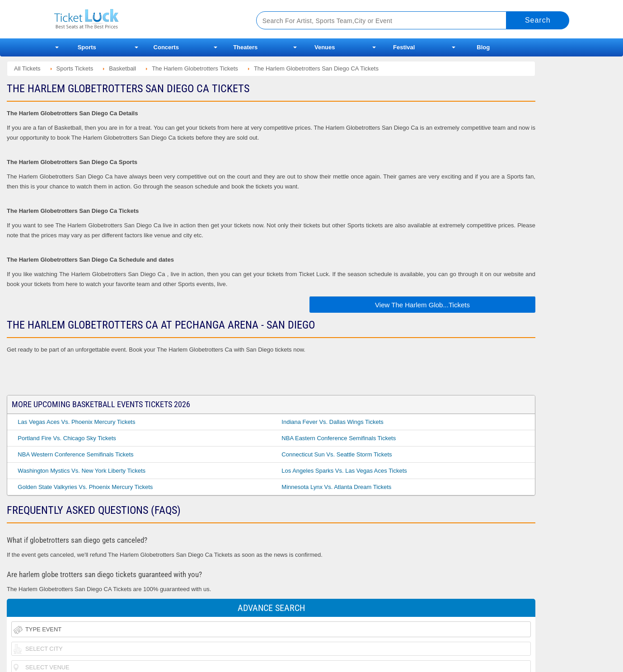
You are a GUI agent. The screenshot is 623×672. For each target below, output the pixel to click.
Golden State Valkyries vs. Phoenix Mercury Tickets (85, 487)
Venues (325, 47)
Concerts (166, 47)
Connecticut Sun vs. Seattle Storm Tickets (337, 454)
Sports (87, 47)
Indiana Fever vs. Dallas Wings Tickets (332, 422)
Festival (404, 47)
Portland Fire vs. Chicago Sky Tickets (67, 438)
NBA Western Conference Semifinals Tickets (75, 454)
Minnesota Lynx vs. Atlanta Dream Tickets (336, 487)
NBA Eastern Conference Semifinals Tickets (339, 438)
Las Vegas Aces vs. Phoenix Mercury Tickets (76, 422)
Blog (483, 47)
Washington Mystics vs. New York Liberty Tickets (82, 471)
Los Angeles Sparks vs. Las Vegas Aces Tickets (344, 471)
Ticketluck (144, 19)
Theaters (245, 47)
